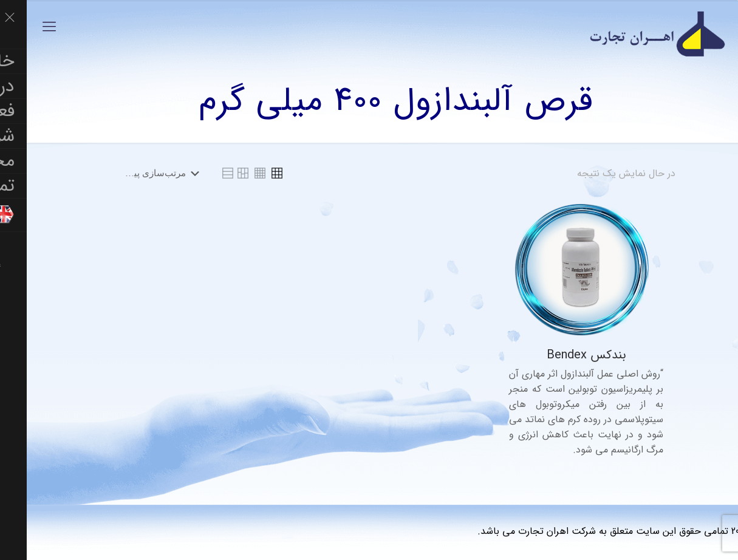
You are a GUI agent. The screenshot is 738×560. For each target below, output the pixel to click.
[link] (250, 173)
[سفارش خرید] (133, 173)
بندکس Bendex (560, 355)
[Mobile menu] (22, 27)
